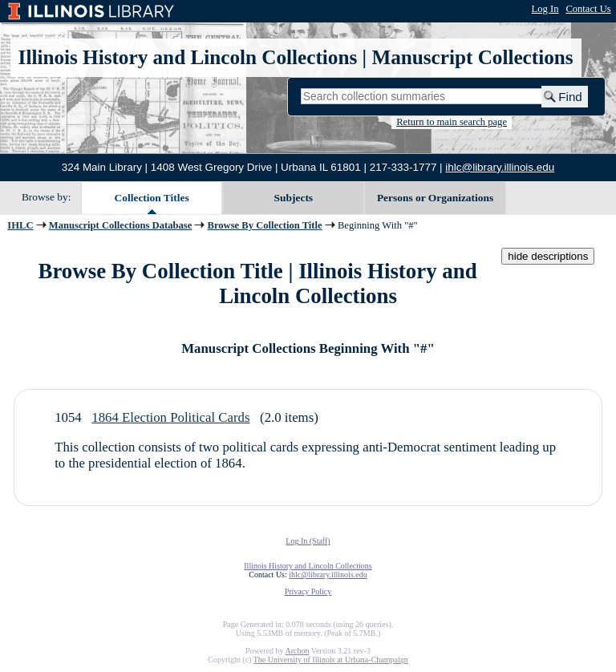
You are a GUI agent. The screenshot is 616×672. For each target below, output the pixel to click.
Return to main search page (452, 122)
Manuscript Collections (472, 57)
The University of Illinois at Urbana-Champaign (331, 660)
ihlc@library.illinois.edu (500, 167)
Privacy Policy (308, 591)
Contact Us (588, 9)
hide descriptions (548, 256)
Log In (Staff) (308, 541)
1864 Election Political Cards (170, 417)
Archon (297, 651)
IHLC (20, 225)
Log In (545, 9)
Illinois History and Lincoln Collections (188, 57)
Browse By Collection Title (265, 225)
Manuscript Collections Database (120, 225)
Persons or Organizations (435, 198)
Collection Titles (152, 198)
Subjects (294, 198)
